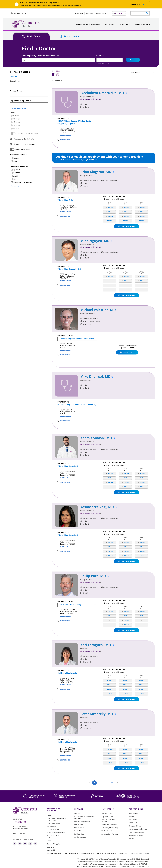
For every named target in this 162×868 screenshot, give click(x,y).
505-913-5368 (65, 412)
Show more (16, 177)
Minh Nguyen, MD (96, 232)
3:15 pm (126, 272)
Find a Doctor (79, 13)
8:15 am (142, 272)
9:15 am (126, 203)
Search (133, 51)
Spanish (17, 161)
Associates (89, 13)
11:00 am (110, 474)
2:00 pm (126, 478)
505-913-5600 (65, 346)
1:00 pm (126, 474)
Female (16, 150)
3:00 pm (110, 268)
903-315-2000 (65, 131)
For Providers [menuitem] (142, 24)
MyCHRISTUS (91, 151)
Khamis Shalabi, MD (98, 429)
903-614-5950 (65, 612)
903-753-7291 (65, 474)
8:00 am (142, 268)
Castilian (17, 164)
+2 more (109, 754)
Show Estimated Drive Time (27, 125)
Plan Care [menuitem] (125, 24)
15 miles (16, 114)
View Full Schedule (127, 218)
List (54, 65)
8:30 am (142, 199)
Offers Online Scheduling (25, 136)
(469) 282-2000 (19, 814)
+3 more (141, 754)
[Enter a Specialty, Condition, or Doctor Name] (58, 51)
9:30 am (110, 199)
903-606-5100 (65, 208)
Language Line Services (23, 174)
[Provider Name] (29, 86)
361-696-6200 (65, 277)
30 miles (16, 117)
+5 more (141, 547)
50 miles (16, 120)
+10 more (141, 212)
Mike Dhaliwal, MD (97, 368)
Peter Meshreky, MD (98, 705)
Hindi (15, 171)
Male (15, 153)
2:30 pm (110, 539)
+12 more (109, 212)
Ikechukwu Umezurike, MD (104, 84)
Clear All (13, 68)
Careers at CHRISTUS (54, 845)
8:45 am (142, 203)
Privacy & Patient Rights (87, 845)
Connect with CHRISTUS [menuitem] (88, 24)
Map (58, 65)
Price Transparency (102, 13)
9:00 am (126, 199)
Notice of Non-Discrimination (106, 845)
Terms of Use (123, 845)
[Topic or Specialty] (29, 76)
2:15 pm (110, 534)
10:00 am (110, 208)
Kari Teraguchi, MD (97, 636)
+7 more (109, 685)
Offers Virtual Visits (23, 141)
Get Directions (66, 127)
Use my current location (103, 55)
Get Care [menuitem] (110, 24)
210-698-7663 (65, 681)
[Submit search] (147, 13)
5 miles (16, 107)
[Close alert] (149, 2)
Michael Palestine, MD (100, 301)
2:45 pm (110, 543)
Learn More (136, 4)
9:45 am (110, 203)
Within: (13, 104)
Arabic (16, 167)
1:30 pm (109, 745)
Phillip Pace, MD (95, 567)
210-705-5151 (65, 751)
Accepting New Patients (25, 130)
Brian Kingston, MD (97, 163)
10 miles (16, 110)
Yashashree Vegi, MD (99, 498)
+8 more (125, 685)
